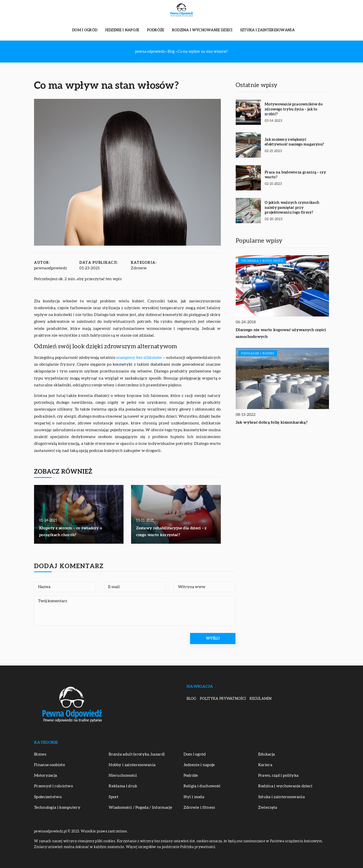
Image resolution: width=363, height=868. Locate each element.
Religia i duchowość (202, 786)
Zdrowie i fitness (199, 807)
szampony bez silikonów (139, 358)
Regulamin (261, 699)
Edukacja (266, 754)
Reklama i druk (123, 786)
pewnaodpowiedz (50, 268)
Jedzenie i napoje (122, 30)
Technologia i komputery (57, 807)
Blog (191, 699)
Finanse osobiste (50, 765)
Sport (114, 797)
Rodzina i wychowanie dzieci (202, 30)
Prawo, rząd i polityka (278, 775)
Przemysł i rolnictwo (53, 786)
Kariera (265, 765)
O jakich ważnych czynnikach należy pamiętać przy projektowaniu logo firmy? (292, 208)
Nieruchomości (123, 775)
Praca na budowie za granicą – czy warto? (295, 175)
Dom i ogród (85, 30)
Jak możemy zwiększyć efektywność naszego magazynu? (294, 142)
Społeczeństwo (48, 797)
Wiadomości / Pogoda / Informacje (140, 807)
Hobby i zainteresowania (132, 765)
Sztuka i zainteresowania (267, 30)
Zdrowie (139, 268)
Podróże (156, 30)
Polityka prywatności (223, 699)
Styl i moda (194, 797)
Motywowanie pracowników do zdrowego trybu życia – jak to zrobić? (294, 109)
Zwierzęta (268, 807)
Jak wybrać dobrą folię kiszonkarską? (272, 422)
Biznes (40, 754)
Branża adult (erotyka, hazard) (137, 754)
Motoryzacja (46, 775)
